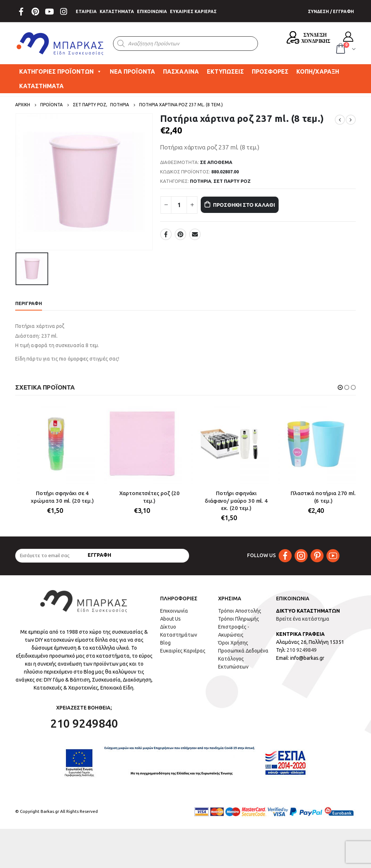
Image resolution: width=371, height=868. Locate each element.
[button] (340, 387)
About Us (170, 620)
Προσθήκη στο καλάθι (253, 205)
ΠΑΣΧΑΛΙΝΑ (181, 71)
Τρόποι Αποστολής (240, 612)
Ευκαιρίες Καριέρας (183, 652)
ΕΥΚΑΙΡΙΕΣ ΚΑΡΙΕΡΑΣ (193, 11)
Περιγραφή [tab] (29, 303)
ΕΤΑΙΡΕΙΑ (86, 11)
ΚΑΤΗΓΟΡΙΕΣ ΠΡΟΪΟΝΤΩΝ (61, 71)
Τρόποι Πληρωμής (239, 620)
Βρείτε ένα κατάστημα (303, 620)
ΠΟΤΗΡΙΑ (201, 181)
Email (195, 234)
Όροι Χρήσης (233, 644)
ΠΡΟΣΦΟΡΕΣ (270, 71)
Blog (165, 644)
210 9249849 (302, 651)
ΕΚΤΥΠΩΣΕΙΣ (225, 71)
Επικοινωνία (174, 612)
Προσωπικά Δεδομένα (243, 652)
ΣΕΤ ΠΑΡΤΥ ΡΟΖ (232, 181)
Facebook (166, 234)
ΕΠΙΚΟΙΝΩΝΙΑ (152, 11)
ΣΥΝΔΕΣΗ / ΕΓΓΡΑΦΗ (331, 11)
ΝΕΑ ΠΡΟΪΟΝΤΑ (132, 71)
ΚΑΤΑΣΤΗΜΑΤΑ (117, 11)
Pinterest (180, 234)
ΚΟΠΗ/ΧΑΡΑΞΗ (318, 71)
